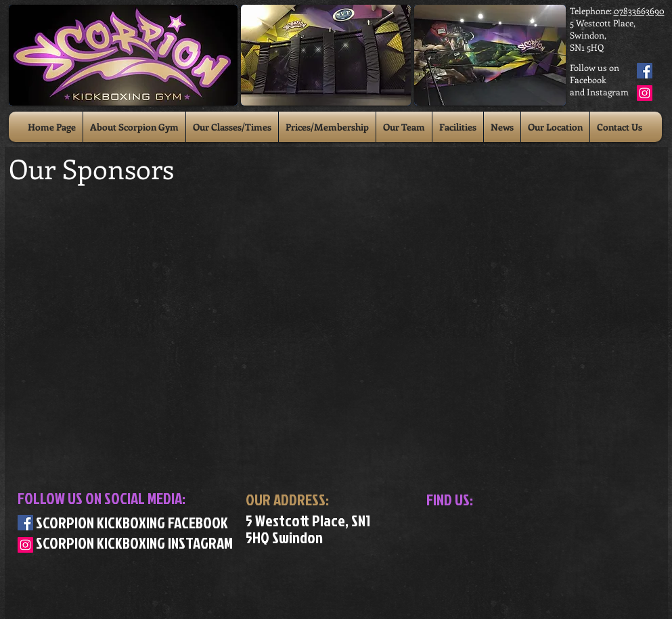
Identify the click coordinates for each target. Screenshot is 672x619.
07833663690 (639, 10)
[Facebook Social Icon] (645, 71)
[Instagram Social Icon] (645, 93)
